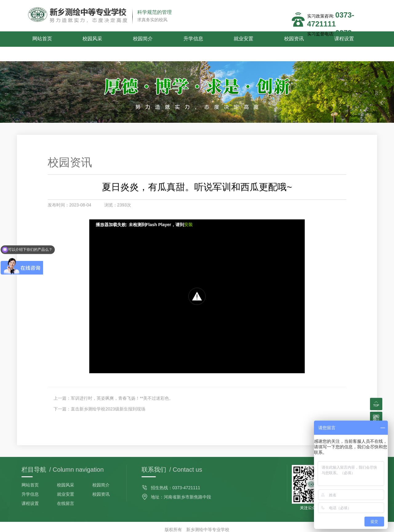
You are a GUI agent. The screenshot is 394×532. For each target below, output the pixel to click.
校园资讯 (255, 39)
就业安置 (211, 39)
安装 (188, 210)
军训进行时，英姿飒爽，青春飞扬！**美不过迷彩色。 (122, 384)
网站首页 (38, 39)
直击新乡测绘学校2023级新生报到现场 (108, 394)
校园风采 (82, 39)
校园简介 (125, 39)
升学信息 (168, 39)
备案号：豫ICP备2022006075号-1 (197, 526)
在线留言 (66, 489)
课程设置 (298, 39)
